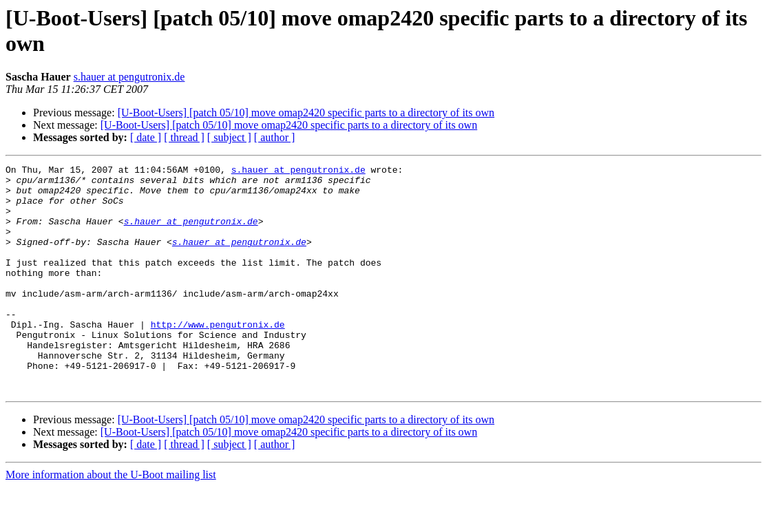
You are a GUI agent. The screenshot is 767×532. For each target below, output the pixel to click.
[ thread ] (184, 137)
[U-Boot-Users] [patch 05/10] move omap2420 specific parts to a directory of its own (306, 113)
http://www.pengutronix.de (218, 357)
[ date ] (146, 137)
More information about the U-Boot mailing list (111, 520)
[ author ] (275, 137)
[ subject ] (229, 137)
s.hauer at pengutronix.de (129, 77)
